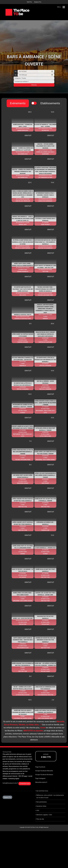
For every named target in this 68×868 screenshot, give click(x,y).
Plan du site (40, 824)
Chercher (34, 85)
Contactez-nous (25, 788)
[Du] (36, 72)
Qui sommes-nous (42, 796)
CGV (38, 815)
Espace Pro (7, 802)
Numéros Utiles (41, 811)
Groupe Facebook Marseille (44, 776)
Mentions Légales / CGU (44, 820)
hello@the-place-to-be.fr (10, 788)
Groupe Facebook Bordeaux (44, 779)
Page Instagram (40, 783)
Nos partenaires (42, 807)
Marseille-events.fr (41, 787)
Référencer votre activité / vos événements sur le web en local (50, 801)
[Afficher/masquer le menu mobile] (64, 7)
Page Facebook (40, 772)
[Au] (36, 75)
